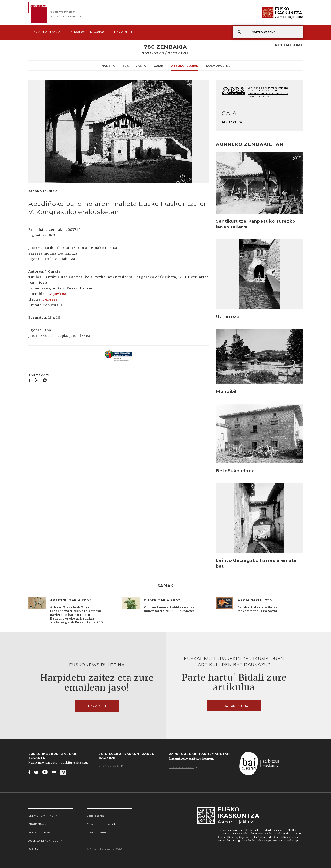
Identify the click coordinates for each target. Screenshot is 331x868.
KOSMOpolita (218, 66)
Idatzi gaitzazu (183, 767)
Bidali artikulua (234, 706)
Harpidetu (123, 32)
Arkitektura (232, 122)
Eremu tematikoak (43, 816)
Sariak (33, 849)
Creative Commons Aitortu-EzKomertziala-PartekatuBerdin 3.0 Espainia (268, 91)
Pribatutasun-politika (102, 824)
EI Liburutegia (40, 833)
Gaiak (159, 66)
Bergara (50, 299)
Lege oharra (95, 816)
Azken (47, 32)
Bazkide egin (111, 766)
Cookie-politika (98, 833)
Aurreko (87, 32)
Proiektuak (37, 824)
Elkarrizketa (134, 66)
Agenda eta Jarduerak (46, 841)
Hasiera (108, 66)
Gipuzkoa (57, 294)
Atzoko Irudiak (185, 66)
